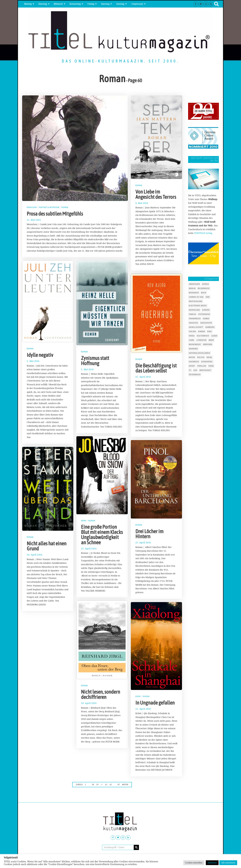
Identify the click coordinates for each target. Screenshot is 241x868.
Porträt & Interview (50, 207)
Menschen (32, 207)
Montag (28, 4)
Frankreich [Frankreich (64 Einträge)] (195, 319)
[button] (136, 847)
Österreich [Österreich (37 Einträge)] (195, 375)
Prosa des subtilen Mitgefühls (55, 214)
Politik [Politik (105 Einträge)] (201, 357)
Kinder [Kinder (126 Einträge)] (201, 332)
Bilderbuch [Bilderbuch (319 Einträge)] (204, 288)
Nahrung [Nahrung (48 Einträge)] (193, 349)
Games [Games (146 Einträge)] (206, 319)
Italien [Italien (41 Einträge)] (192, 332)
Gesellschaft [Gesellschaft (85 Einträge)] (196, 327)
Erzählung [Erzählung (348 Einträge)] (194, 310)
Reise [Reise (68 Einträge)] (209, 357)
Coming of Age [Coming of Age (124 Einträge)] (196, 297)
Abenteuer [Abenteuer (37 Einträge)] (194, 284)
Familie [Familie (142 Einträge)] (192, 314)
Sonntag (120, 4)
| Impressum (137, 4)
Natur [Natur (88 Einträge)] (192, 357)
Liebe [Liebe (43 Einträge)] (192, 340)
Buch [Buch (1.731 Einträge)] (204, 293)
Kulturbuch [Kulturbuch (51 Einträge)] (203, 336)
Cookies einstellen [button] (194, 863)
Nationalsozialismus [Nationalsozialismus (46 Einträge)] (200, 353)
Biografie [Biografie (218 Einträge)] (194, 293)
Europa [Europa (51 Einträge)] (206, 310)
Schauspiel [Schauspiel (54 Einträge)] (207, 362)
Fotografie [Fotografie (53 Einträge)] (204, 314)
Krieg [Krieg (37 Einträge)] (192, 336)
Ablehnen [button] (212, 863)
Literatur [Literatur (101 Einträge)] (201, 340)
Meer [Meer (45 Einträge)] (211, 340)
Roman (66, 207)
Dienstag (43, 4)
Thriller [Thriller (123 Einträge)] (202, 366)
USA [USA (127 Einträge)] (195, 370)
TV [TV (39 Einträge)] (190, 370)
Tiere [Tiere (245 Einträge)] (211, 366)
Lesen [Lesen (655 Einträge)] (214, 336)
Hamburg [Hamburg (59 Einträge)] (210, 327)
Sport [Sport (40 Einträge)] (192, 366)
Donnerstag (75, 4)
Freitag (91, 4)
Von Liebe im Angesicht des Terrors (156, 194)
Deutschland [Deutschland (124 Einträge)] (196, 301)
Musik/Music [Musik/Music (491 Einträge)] (195, 344)
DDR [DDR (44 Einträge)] (208, 297)
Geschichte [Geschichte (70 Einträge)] (206, 323)
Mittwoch (58, 4)
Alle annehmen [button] (228, 863)
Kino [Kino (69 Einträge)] (210, 332)
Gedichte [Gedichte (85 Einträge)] (194, 323)
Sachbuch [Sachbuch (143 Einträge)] (194, 362)
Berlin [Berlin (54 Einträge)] (192, 288)
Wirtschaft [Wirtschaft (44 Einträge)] (205, 370)
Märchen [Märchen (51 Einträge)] (208, 344)
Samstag (105, 4)
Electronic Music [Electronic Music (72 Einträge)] (198, 306)
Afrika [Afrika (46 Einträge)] (205, 284)
